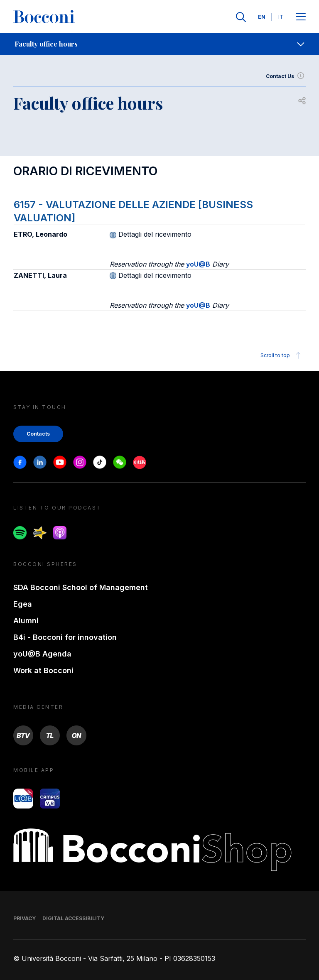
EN (262, 17)
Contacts (38, 434)
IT (281, 17)
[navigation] (159, 44)
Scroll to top (282, 355)
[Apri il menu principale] (301, 17)
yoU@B (198, 264)
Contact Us (286, 76)
